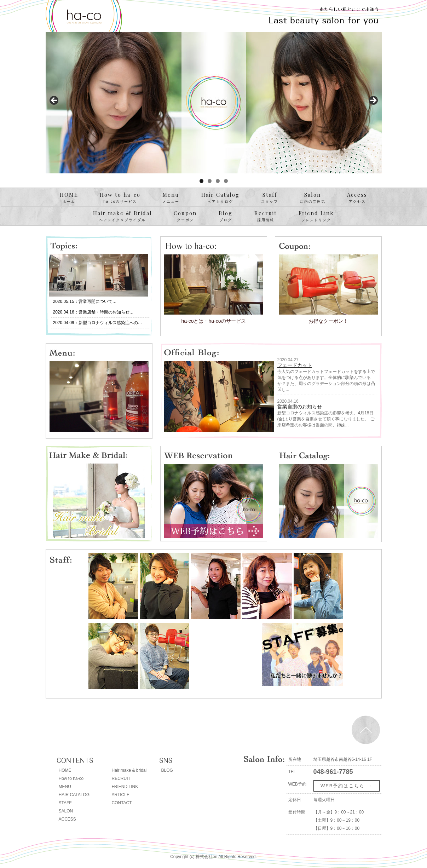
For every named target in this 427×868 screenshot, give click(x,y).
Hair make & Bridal (123, 216)
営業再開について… (98, 301)
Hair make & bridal (129, 770)
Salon (313, 198)
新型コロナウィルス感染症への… (110, 323)
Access (357, 198)
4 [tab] (226, 181)
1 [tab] (201, 181)
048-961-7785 (333, 772)
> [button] (373, 101)
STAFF (65, 803)
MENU (65, 787)
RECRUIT (121, 778)
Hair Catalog (220, 198)
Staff (270, 198)
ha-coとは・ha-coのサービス (213, 321)
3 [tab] (218, 181)
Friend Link (316, 216)
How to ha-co (120, 198)
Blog (226, 216)
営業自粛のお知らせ (300, 407)
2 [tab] (210, 181)
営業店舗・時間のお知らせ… (106, 312)
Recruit (266, 216)
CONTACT (122, 803)
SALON (66, 811)
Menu (171, 198)
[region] (214, 103)
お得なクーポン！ (328, 321)
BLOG (167, 770)
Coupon (185, 216)
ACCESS (67, 819)
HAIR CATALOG (74, 795)
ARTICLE (121, 795)
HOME (69, 198)
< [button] (54, 101)
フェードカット (295, 365)
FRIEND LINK (125, 787)
